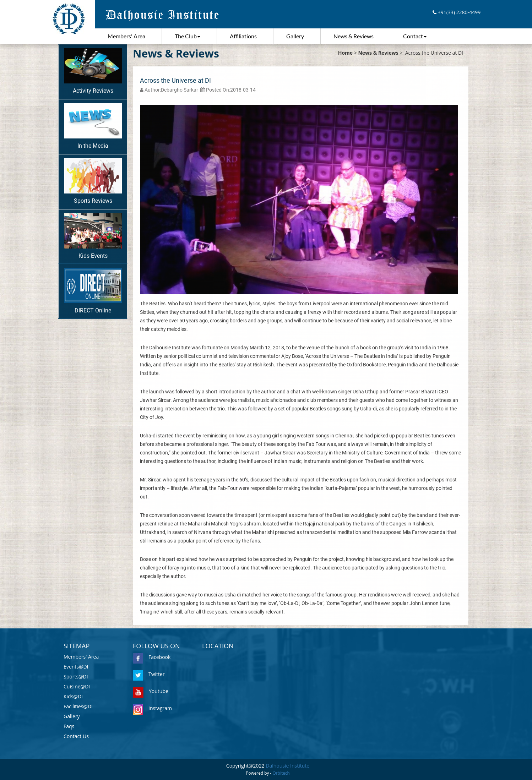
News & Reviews (354, 36)
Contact (415, 36)
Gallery (295, 36)
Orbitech (281, 773)
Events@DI (76, 667)
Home (345, 53)
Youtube (151, 691)
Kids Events (93, 236)
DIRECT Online (93, 291)
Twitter (149, 674)
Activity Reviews (93, 71)
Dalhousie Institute (287, 766)
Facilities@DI (78, 706)
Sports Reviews (93, 181)
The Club (188, 36)
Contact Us (76, 736)
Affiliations (243, 36)
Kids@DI (73, 696)
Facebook (152, 657)
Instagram (152, 708)
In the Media (93, 126)
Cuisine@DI (77, 686)
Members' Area (126, 36)
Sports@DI (76, 677)
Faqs (69, 726)
